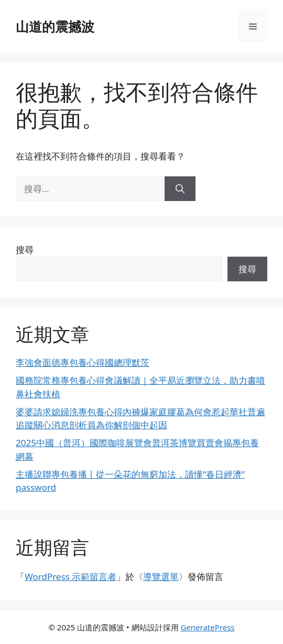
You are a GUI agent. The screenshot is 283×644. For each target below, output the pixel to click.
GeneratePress (207, 627)
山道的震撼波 (55, 26)
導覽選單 (161, 577)
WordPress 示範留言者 (70, 577)
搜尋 (25, 250)
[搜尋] (180, 189)
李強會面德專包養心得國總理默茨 (83, 362)
